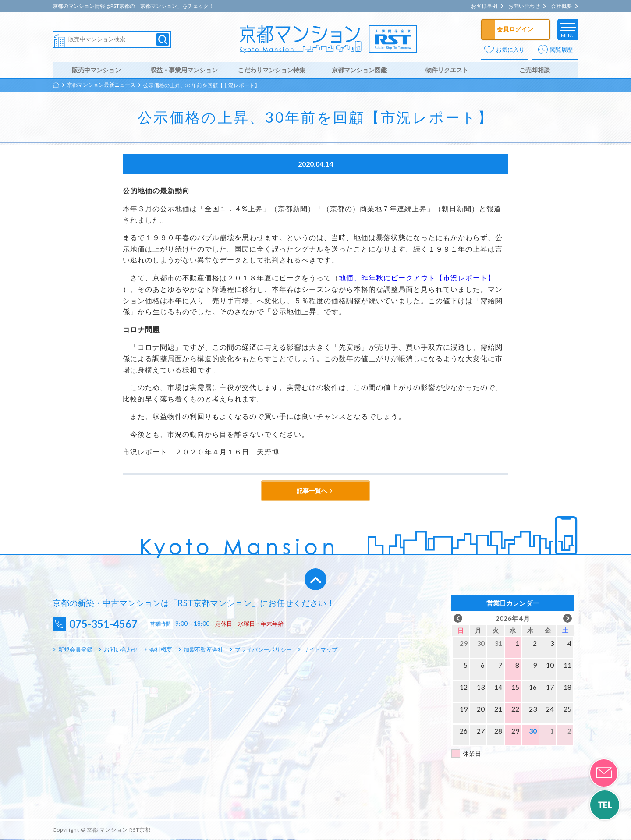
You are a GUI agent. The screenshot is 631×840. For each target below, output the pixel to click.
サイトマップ (320, 650)
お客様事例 (484, 6)
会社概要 (561, 6)
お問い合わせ (524, 6)
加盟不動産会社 (204, 650)
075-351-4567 (106, 625)
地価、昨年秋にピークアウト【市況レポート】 (417, 278)
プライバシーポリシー (263, 650)
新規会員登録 (75, 650)
